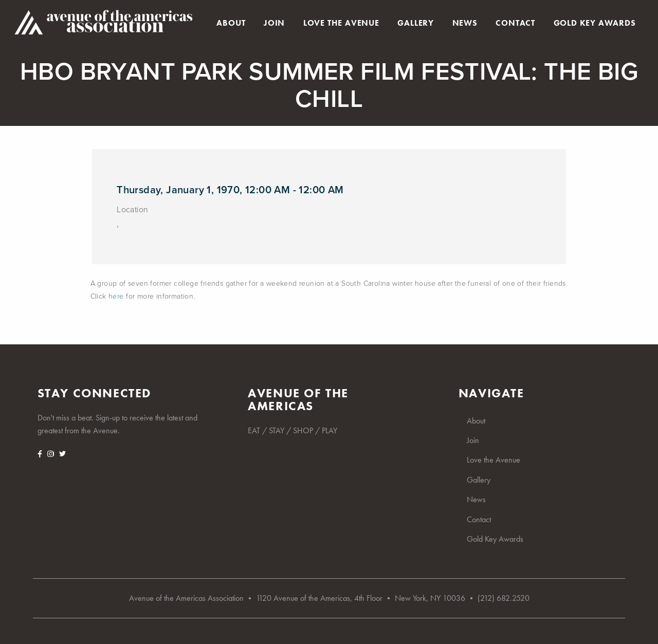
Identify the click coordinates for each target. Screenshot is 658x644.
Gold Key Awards (595, 23)
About (231, 23)
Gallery (416, 23)
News (465, 23)
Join (274, 23)
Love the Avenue (341, 23)
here (116, 296)
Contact (515, 23)
